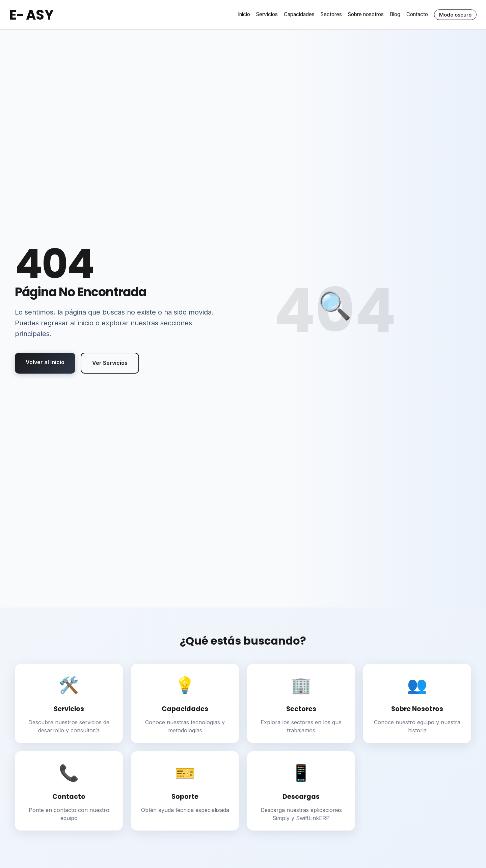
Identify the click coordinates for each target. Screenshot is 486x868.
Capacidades (299, 14)
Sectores (331, 14)
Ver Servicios (110, 363)
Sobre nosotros (366, 14)
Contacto (417, 14)
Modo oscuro (455, 15)
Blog (395, 14)
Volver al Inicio (45, 362)
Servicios (267, 14)
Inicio (244, 14)
